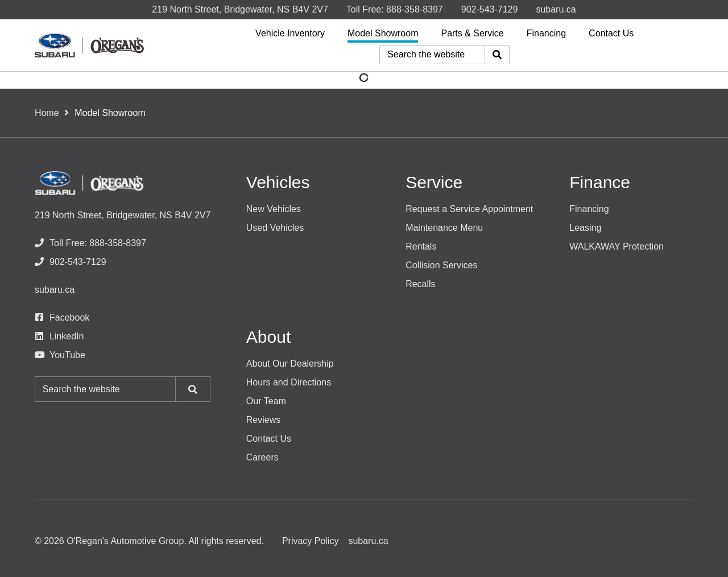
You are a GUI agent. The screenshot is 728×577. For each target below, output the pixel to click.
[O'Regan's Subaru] (89, 45)
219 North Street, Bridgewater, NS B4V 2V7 (240, 9)
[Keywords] (432, 55)
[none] (395, 9)
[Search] (497, 55)
